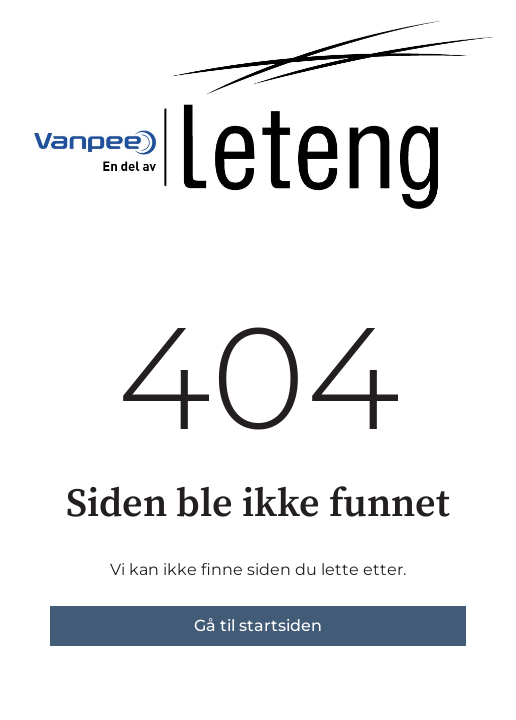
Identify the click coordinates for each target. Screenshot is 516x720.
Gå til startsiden (258, 625)
